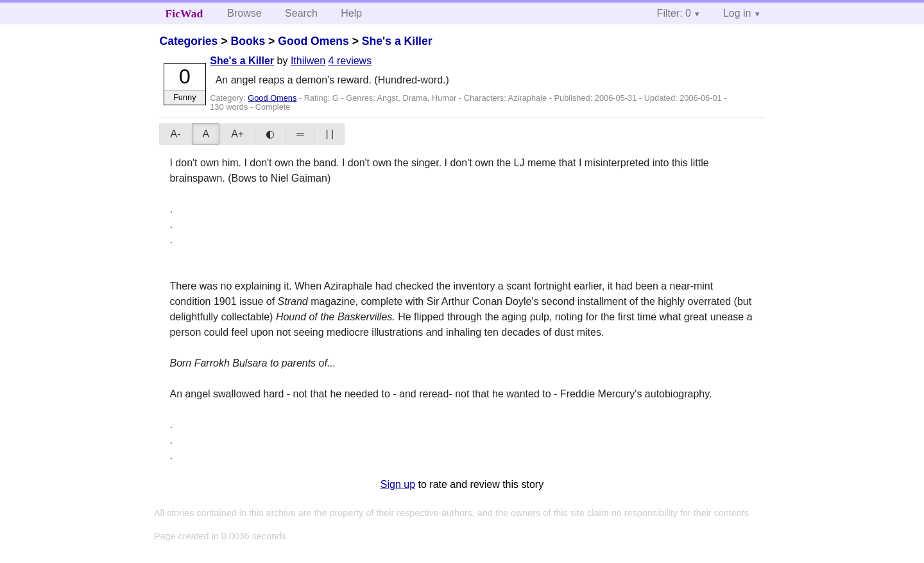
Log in (737, 13)
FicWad (184, 13)
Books (248, 41)
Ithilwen (308, 61)
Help (351, 13)
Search (301, 13)
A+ (237, 134)
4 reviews (350, 61)
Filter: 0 (674, 13)
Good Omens (313, 41)
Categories (188, 41)
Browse (244, 13)
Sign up (398, 484)
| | (329, 134)
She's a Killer (397, 41)
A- (175, 134)
